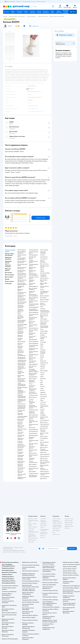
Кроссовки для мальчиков (33, 362)
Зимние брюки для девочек (34, 355)
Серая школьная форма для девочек (22, 284)
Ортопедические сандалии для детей (45, 311)
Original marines (44, 363)
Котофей (42, 335)
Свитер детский (33, 466)
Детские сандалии (45, 296)
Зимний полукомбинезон (33, 462)
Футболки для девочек (32, 271)
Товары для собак (69, 522)
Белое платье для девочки (33, 325)
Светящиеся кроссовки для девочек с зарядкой (34, 370)
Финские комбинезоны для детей (33, 421)
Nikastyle (43, 367)
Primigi (42, 289)
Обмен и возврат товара (32, 524)
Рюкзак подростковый (44, 445)
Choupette (43, 350)
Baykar (42, 400)
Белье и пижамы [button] (9, 281)
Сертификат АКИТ (33, 538)
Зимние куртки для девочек (34, 315)
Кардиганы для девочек (32, 268)
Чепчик (42, 440)
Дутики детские (44, 314)
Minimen (42, 386)
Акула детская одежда (44, 338)
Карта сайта (31, 542)
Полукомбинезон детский (33, 418)
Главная (5, 16)
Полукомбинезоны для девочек (34, 346)
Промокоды (31, 529)
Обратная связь (32, 540)
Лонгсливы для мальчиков (21, 469)
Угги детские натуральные (43, 276)
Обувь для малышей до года (22, 388)
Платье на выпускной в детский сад (21, 351)
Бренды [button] (7, 279)
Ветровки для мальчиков (21, 420)
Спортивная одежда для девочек (34, 305)
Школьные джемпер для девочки (21, 317)
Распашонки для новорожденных (22, 358)
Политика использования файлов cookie (32, 535)
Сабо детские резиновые (44, 323)
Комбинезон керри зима (34, 441)
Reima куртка (32, 428)
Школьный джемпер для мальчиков (21, 332)
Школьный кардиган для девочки (21, 311)
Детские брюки (33, 465)
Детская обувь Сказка (44, 281)
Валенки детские (44, 278)
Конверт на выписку (20, 344)
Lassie (42, 348)
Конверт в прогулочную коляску (21, 372)
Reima (42, 346)
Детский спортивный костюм (32, 402)
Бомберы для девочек (32, 334)
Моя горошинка (21, 404)
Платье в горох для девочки (33, 352)
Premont (42, 390)
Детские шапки (44, 447)
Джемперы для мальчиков (21, 462)
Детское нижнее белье (44, 434)
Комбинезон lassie (33, 410)
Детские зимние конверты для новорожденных (22, 380)
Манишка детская (44, 472)
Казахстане (17, 552)
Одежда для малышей (20, 347)
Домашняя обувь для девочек (33, 374)
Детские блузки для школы (22, 265)
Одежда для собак (69, 526)
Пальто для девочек (34, 307)
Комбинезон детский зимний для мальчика (21, 446)
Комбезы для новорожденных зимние (22, 368)
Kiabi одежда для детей (44, 407)
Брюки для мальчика (20, 423)
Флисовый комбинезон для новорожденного (22, 396)
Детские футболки (33, 415)
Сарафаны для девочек (21, 287)
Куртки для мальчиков (20, 414)
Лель (41, 381)
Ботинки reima (44, 302)
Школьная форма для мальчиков (22, 259)
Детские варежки (44, 442)
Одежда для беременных (32, 381)
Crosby (42, 388)
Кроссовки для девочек (33, 367)
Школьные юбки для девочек (22, 271)
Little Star (43, 398)
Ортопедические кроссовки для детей (44, 293)
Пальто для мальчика (20, 450)
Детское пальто (33, 453)
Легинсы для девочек (32, 284)
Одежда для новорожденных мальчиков (22, 392)
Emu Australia (44, 396)
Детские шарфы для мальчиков (45, 463)
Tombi (42, 307)
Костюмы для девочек (32, 337)
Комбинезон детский (32, 386)
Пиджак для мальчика (32, 459)
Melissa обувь (44, 319)
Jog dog (42, 271)
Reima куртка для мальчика (22, 475)
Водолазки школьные (20, 336)
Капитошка (43, 404)
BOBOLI (42, 413)
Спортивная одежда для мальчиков (22, 417)
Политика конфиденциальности (34, 531)
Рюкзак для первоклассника (44, 450)
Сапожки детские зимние (44, 287)
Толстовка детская (33, 432)
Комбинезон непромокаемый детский (33, 407)
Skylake (19, 314)
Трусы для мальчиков (43, 431)
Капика (42, 355)
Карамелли (43, 392)
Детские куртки (33, 397)
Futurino (42, 369)
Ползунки (31, 399)
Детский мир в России (9, 552)
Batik (42, 383)
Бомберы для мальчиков (21, 456)
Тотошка (42, 373)
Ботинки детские (44, 321)
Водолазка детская (33, 435)
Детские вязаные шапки (44, 466)
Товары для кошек (69, 519)
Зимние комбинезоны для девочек (33, 261)
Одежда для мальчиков (20, 465)
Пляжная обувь (44, 331)
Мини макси (43, 394)
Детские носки (44, 422)
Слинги (31, 384)
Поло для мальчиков (20, 442)
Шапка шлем (43, 452)
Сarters (42, 377)
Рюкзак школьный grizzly (22, 256)
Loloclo (42, 375)
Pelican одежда (44, 371)
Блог (54, 532)
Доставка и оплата (33, 519)
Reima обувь (43, 298)
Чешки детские (44, 257)
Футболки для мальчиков (21, 426)
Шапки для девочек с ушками (45, 474)
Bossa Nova (43, 379)
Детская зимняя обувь (44, 316)
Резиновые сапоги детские (45, 266)
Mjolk (42, 384)
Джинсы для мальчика (20, 472)
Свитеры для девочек (32, 292)
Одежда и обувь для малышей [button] (9, 254)
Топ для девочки (44, 438)
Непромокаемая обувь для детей (44, 327)
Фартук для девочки (20, 290)
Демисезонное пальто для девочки (34, 274)
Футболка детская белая (33, 456)
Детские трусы (44, 436)
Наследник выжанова (43, 352)
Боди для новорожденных (22, 355)
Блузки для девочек (34, 341)
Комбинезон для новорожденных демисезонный (22, 407)
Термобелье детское (32, 447)
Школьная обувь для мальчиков (22, 299)
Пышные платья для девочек (34, 278)
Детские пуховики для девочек (33, 298)
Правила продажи (33, 527)
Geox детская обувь (45, 273)
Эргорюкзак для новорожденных (22, 364)
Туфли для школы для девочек (22, 296)
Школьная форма (22, 250)
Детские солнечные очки (44, 469)
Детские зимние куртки (33, 451)
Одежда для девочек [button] (8, 262)
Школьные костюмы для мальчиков (21, 306)
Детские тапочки (44, 264)
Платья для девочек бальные (34, 265)
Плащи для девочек (34, 430)
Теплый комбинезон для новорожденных (22, 384)
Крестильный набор (21, 376)
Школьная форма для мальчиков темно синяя (22, 321)
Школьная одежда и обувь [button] (10, 251)
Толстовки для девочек (32, 257)
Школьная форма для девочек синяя (22, 274)
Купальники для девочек (44, 418)
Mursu (42, 329)
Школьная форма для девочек (22, 252)
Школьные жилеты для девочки (22, 328)
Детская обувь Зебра (44, 284)
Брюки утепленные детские (34, 469)
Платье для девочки (34, 250)
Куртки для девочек (34, 343)
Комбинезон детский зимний (33, 393)
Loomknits (43, 365)
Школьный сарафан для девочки (22, 325)
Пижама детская (44, 426)
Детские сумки (44, 458)
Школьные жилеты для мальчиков (22, 303)
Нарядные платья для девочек (22, 478)
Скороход (43, 309)
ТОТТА (42, 411)
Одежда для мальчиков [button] (8, 258)
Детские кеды (44, 333)
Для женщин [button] (9, 273)
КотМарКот (43, 415)
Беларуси (23, 552)
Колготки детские (45, 420)
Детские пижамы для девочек (33, 289)
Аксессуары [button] (8, 284)
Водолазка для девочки (32, 358)
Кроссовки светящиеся (43, 252)
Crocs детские (44, 259)
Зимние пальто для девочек (33, 252)
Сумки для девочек (45, 477)
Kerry (42, 359)
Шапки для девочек (45, 454)
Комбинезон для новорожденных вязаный (22, 401)
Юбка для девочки (33, 255)
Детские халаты (44, 428)
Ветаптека (67, 528)
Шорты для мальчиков (20, 459)
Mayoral (42, 357)
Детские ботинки (43, 16)
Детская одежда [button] (9, 275)
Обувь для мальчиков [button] (8, 266)
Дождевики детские (32, 438)
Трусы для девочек (45, 424)
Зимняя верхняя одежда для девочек (34, 310)
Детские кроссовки (43, 261)
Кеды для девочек (33, 377)
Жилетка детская (33, 434)
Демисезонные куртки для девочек (34, 295)
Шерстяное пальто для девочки (33, 349)
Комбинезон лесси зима (34, 425)
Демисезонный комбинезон (33, 390)
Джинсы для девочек (32, 322)
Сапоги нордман (44, 250)
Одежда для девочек (32, 281)
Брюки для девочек (34, 328)
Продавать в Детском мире (34, 521)
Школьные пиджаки (20, 339)
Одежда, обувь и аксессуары (17, 16)
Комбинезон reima (33, 395)
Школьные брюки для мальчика (22, 262)
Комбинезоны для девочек (33, 301)
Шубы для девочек (33, 286)
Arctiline (42, 409)
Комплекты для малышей (21, 411)
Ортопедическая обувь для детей (33, 476)
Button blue (43, 361)
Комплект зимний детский (33, 444)
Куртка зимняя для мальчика (22, 430)
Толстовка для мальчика (21, 436)
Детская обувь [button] (9, 277)
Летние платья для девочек (33, 331)
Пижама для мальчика (20, 453)
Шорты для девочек (34, 312)
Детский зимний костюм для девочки (33, 319)
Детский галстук (44, 460)
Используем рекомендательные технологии (14, 550)
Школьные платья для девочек (22, 277)
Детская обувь (31, 16)
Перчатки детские (45, 456)
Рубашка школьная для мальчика (22, 281)
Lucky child (43, 402)
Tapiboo (42, 269)
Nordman (43, 255)
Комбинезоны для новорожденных (22, 361)
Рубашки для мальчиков (21, 439)
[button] (73, 12)
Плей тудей (43, 342)
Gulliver (42, 340)
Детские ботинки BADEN (57, 16)
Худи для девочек (33, 339)
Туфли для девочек (33, 364)
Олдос (42, 344)
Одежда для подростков (32, 412)
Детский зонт (44, 479)
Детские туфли (33, 379)
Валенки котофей (45, 300)
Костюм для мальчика (20, 433)
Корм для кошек (69, 521)
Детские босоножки (43, 304)
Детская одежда (21, 342)
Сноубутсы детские (34, 474)
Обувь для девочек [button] (8, 270)
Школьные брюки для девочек (22, 293)
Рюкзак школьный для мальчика (22, 268)
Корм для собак (68, 524)
